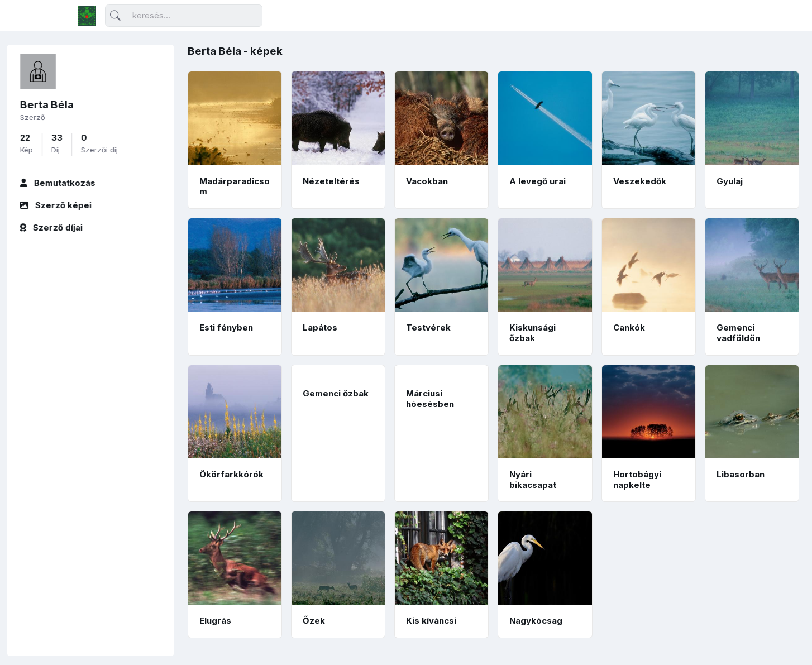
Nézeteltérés (331, 181)
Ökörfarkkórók (231, 474)
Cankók (629, 327)
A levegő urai (538, 181)
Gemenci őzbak (336, 393)
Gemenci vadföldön (738, 333)
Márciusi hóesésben (430, 399)
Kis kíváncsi (431, 621)
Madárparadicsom (235, 186)
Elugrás (215, 621)
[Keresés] (184, 16)
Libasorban (741, 474)
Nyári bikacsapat (533, 480)
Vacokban (427, 181)
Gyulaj (730, 181)
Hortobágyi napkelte (637, 480)
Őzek (314, 621)
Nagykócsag (536, 621)
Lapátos (320, 327)
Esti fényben (226, 327)
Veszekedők (640, 181)
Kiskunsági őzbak (532, 333)
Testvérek (428, 327)
